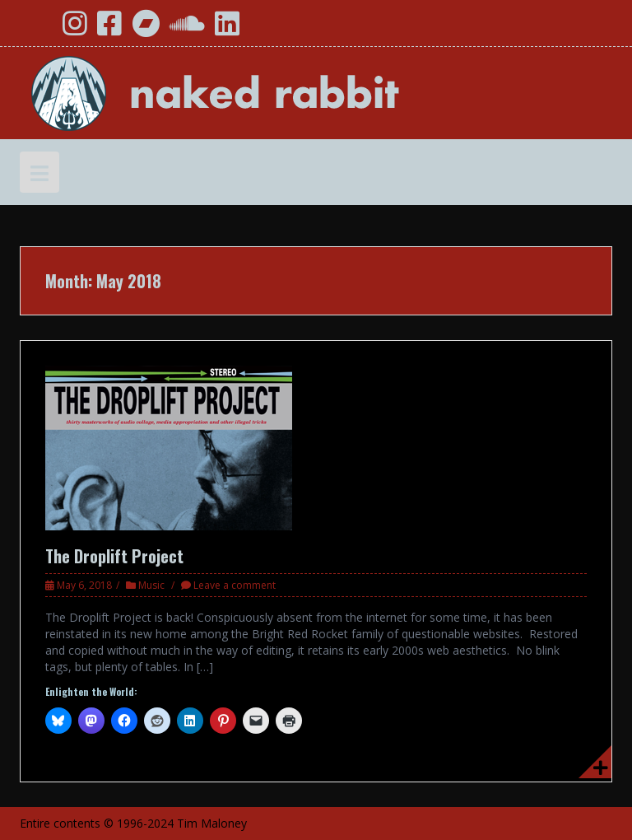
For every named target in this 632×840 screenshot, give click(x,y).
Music (151, 585)
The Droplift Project (114, 556)
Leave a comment (235, 585)
